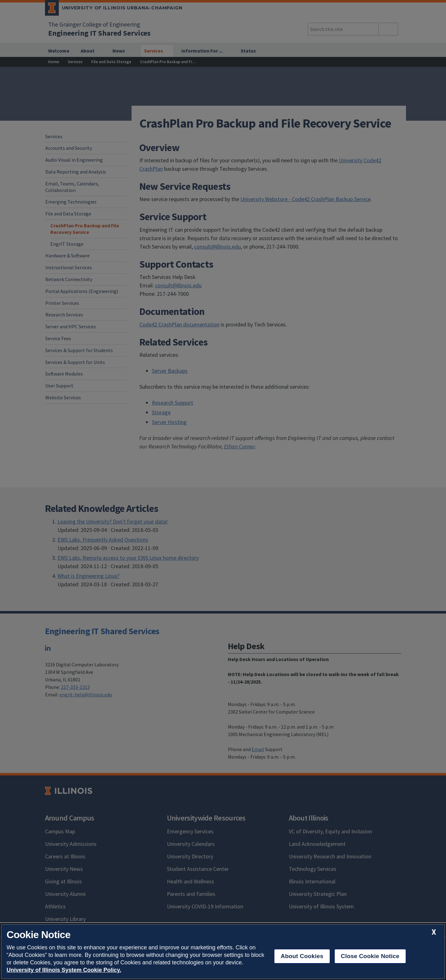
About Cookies (302, 956)
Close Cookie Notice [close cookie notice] (370, 956)
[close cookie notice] (434, 932)
